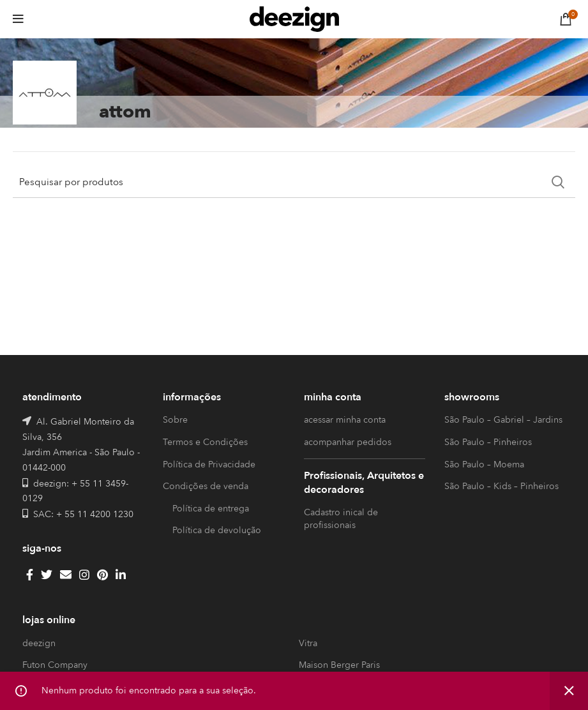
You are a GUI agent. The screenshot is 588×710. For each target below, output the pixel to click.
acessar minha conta (345, 420)
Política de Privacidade (209, 465)
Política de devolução (217, 530)
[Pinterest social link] (102, 575)
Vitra (308, 643)
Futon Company (55, 665)
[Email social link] (66, 575)
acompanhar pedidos (348, 442)
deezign (39, 643)
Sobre (175, 420)
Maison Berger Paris (339, 665)
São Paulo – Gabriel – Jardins (503, 420)
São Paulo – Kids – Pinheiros (501, 486)
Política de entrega (211, 509)
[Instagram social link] (84, 575)
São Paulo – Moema (484, 465)
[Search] (294, 182)
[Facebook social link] (30, 575)
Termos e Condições (205, 442)
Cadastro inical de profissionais (341, 519)
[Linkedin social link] (121, 575)
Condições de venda (206, 486)
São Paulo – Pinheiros (488, 442)
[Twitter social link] (47, 575)
